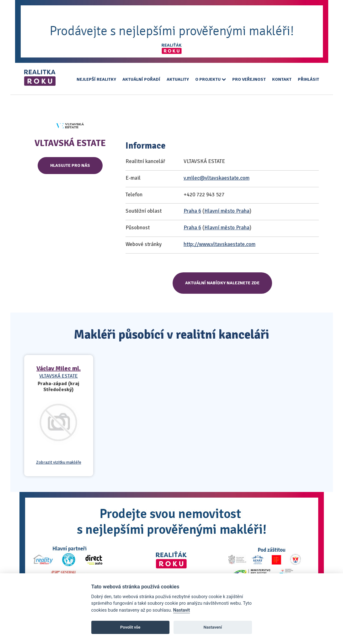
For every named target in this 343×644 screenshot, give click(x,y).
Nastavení (213, 627)
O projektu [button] (211, 79)
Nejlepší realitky (96, 79)
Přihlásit (308, 79)
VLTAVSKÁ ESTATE (59, 376)
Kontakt (282, 79)
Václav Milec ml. (59, 368)
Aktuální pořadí (141, 79)
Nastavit (182, 610)
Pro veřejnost (249, 79)
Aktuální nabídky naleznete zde (222, 283)
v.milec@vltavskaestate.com (217, 178)
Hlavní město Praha (227, 211)
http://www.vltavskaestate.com (220, 244)
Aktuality (178, 79)
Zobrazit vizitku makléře (59, 462)
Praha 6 (192, 211)
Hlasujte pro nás (70, 165)
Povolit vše (130, 627)
